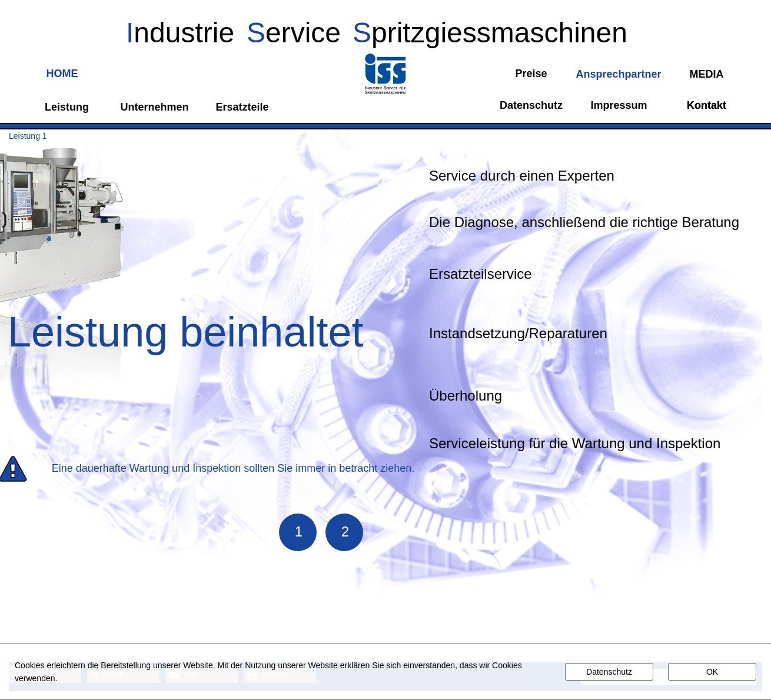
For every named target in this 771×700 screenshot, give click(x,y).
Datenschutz (609, 672)
